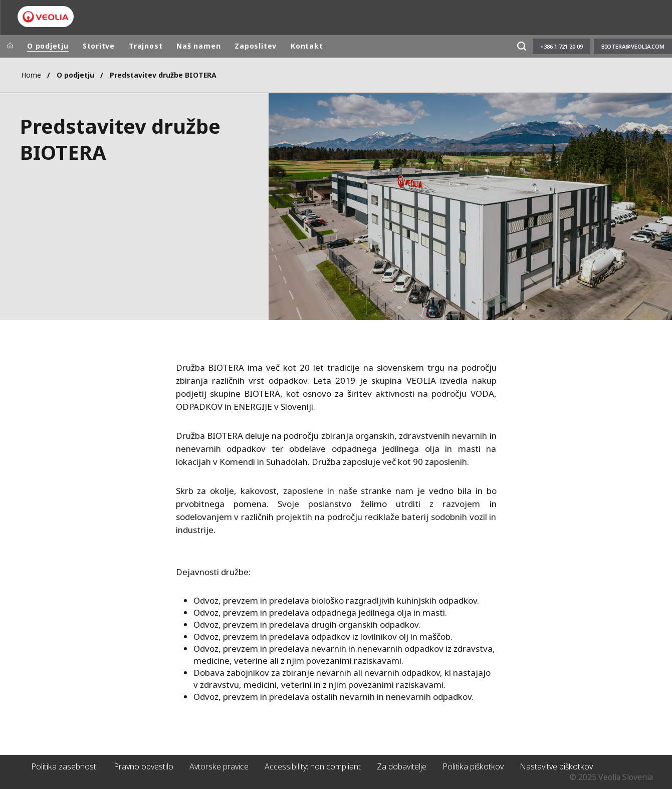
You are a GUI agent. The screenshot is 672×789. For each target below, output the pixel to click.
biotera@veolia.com (633, 46)
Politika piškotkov (473, 766)
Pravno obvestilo (144, 766)
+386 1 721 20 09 (562, 46)
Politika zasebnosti (64, 766)
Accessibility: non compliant (313, 766)
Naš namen (198, 46)
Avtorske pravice (219, 766)
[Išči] (521, 46)
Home (31, 75)
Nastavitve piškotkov (556, 766)
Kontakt (307, 46)
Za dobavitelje (402, 766)
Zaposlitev (256, 46)
